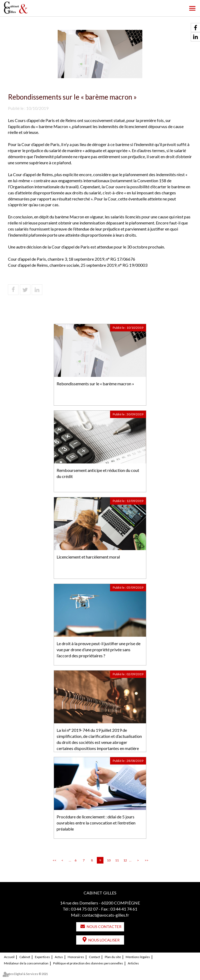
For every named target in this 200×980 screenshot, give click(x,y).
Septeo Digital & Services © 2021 (26, 974)
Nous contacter (104, 927)
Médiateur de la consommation (26, 963)
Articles (133, 963)
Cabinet (25, 957)
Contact (94, 957)
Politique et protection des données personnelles (88, 963)
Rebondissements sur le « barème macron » (95, 384)
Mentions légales (138, 957)
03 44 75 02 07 (84, 909)
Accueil (9, 957)
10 (109, 860)
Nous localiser (104, 940)
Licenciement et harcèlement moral (88, 557)
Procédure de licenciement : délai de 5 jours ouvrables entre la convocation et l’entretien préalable (96, 823)
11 (117, 860)
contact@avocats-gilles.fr (106, 915)
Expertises (42, 957)
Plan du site (113, 957)
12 (125, 860)
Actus (59, 957)
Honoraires (76, 957)
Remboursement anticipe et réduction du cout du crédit (98, 473)
